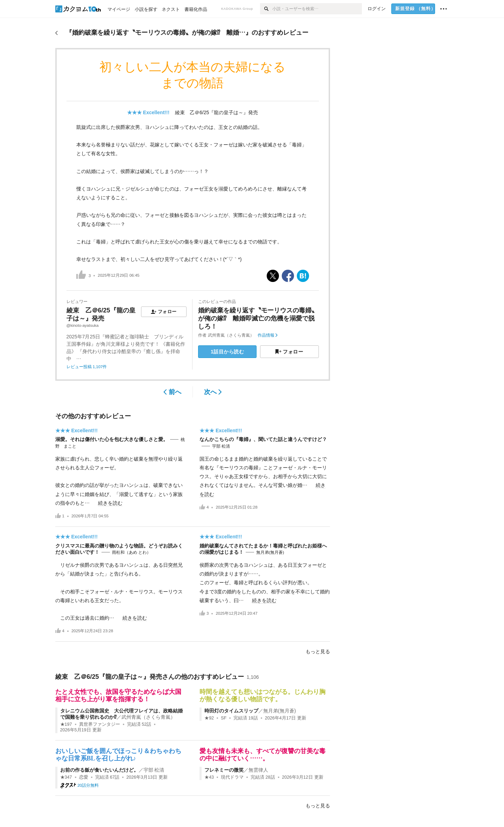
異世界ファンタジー (100, 724)
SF (224, 718)
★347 (66, 777)
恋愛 (84, 777)
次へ (213, 392)
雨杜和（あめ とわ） (131, 552)
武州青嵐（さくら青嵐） (231, 335)
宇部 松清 (221, 446)
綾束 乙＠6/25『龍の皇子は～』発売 (216, 112)
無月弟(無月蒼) (270, 552)
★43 (209, 777)
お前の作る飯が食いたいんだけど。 (99, 770)
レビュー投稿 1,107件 (87, 367)
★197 (66, 724)
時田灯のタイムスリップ (231, 711)
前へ (172, 392)
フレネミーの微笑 (224, 770)
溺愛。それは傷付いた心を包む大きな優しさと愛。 (112, 439)
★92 (209, 718)
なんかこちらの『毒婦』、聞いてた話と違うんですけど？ (263, 439)
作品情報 (268, 335)
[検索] (266, 9)
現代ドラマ (232, 777)
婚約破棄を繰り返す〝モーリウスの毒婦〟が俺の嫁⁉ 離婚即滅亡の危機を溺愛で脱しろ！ (258, 319)
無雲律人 (258, 770)
